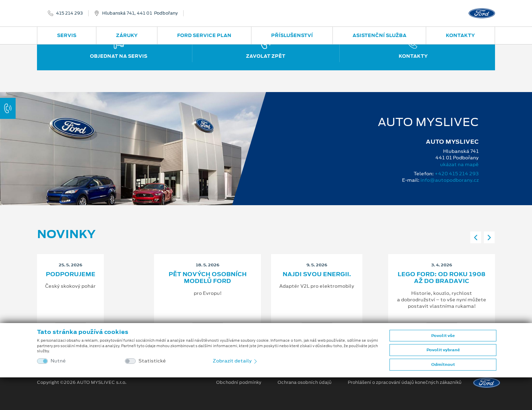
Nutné (58, 361)
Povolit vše (443, 336)
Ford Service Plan (204, 35)
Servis (67, 35)
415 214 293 (69, 13)
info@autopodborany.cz (450, 180)
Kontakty (460, 35)
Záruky (127, 35)
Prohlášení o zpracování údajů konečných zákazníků (405, 382)
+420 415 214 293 (457, 174)
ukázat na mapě (459, 164)
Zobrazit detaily (235, 361)
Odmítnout (443, 364)
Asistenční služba (379, 35)
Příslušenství (292, 35)
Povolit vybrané (443, 350)
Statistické (152, 361)
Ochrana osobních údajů (305, 382)
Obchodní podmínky (239, 382)
